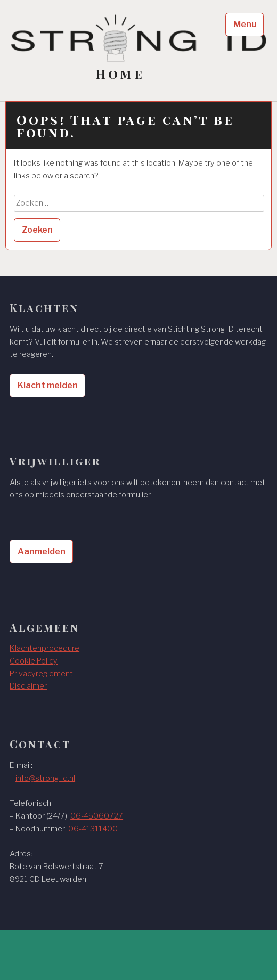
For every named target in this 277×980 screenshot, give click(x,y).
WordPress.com (43, 961)
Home (120, 74)
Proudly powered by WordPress (70, 949)
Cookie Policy (34, 661)
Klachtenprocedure (44, 648)
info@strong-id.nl (45, 778)
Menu (245, 24)
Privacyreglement (41, 674)
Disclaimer (28, 686)
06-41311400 (92, 829)
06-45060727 (97, 816)
